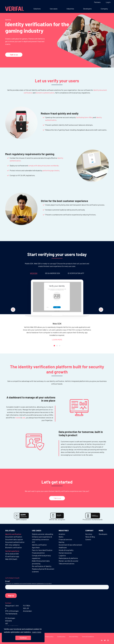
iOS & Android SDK (12, 554)
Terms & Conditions (88, 637)
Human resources (65, 553)
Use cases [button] (54, 9)
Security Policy (74, 637)
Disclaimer (36, 640)
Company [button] (104, 9)
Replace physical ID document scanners (43, 570)
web (24, 418)
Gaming (61, 542)
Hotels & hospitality (66, 550)
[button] (13, 310)
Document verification (14, 537)
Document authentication (15, 542)
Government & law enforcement (70, 545)
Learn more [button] (37, 632)
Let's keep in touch (12, 578)
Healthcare (63, 547)
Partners (97, 2)
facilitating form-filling (84, 117)
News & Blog (90, 537)
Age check (36, 547)
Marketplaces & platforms (68, 558)
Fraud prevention (38, 553)
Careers (88, 539)
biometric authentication (45, 93)
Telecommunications (67, 563)
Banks (61, 537)
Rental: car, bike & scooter (68, 561)
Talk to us (14, 55)
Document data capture (14, 539)
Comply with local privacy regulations (41, 557)
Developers (87, 9)
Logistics (62, 555)
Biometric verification (13, 547)
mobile (18, 418)
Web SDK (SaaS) (11, 559)
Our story (89, 534)
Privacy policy (49, 637)
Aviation (62, 534)
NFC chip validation (12, 545)
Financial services (65, 539)
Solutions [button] (37, 9)
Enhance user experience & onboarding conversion (42, 538)
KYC (34, 542)
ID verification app (12, 556)
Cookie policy (61, 637)
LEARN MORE (57, 340)
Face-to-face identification (42, 550)
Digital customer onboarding (42, 534)
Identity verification (39, 545)
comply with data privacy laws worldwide (43, 166)
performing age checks (51, 170)
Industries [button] (70, 9)
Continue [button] (23, 638)
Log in (108, 2)
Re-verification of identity (42, 566)
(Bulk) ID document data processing (41, 562)
